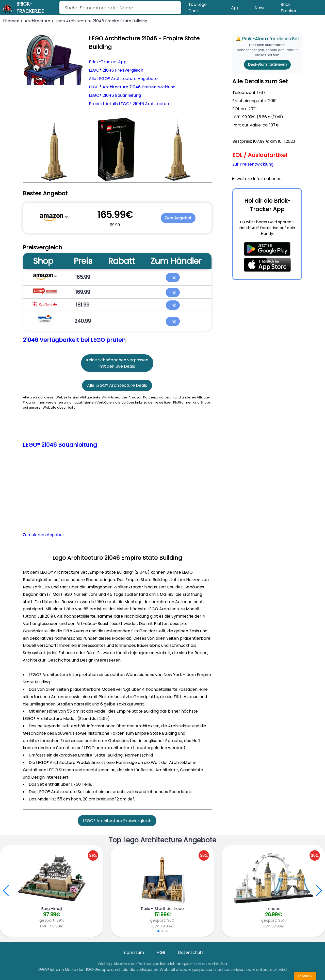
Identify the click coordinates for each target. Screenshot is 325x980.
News (260, 8)
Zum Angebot (178, 218)
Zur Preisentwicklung (253, 164)
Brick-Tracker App (108, 62)
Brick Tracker (289, 8)
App (235, 8)
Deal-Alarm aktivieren (267, 65)
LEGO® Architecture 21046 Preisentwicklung (132, 87)
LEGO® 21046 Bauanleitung (115, 95)
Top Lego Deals (198, 8)
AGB (161, 952)
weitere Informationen (259, 179)
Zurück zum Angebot (44, 535)
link (173, 277)
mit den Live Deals (117, 366)
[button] (319, 891)
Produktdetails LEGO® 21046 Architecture (130, 104)
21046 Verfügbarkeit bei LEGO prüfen (74, 340)
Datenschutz (191, 952)
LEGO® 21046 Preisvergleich (116, 70)
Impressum (133, 952)
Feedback (305, 976)
